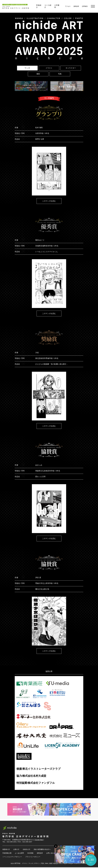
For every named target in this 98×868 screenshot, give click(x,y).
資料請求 (42, 854)
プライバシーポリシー (35, 858)
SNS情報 (32, 854)
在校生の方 (28, 850)
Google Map (39, 840)
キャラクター (71, 68)
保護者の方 (6, 850)
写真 (60, 74)
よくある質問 (20, 854)
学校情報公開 (7, 854)
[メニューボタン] (54, 846)
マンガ (27, 68)
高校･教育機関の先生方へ (45, 850)
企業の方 (17, 850)
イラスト (49, 68)
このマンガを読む (49, 201)
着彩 (38, 74)
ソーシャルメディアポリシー (13, 858)
